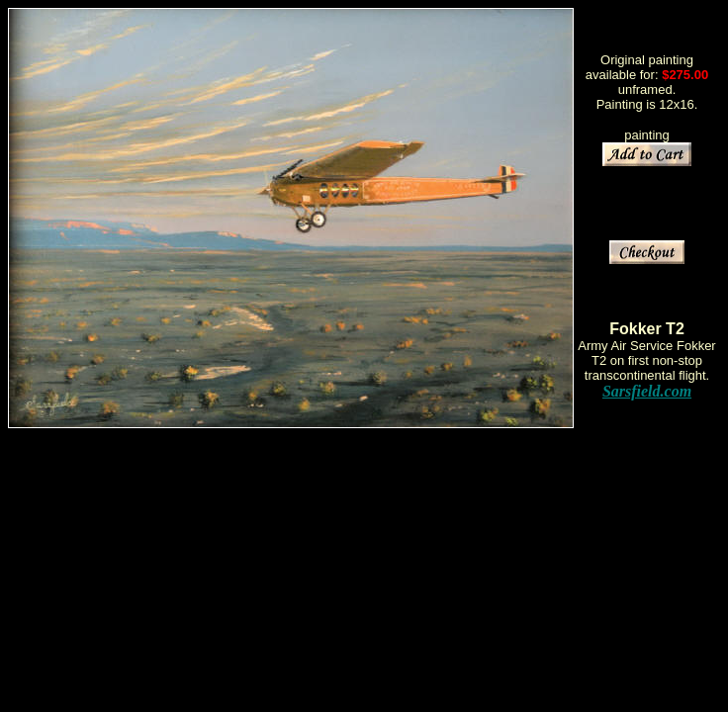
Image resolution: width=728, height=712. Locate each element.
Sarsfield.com (647, 391)
